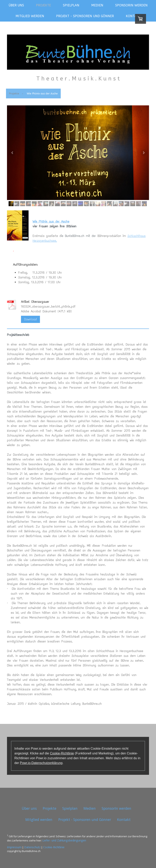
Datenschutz (32, 847)
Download (30, 319)
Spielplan (71, 5)
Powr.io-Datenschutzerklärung (41, 763)
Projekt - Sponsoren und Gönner (85, 16)
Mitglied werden (30, 16)
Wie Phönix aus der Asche (51, 221)
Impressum (14, 847)
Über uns (16, 5)
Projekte (43, 5)
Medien (97, 5)
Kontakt (133, 16)
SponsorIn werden (131, 5)
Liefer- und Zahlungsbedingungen (64, 840)
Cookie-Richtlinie (62, 753)
